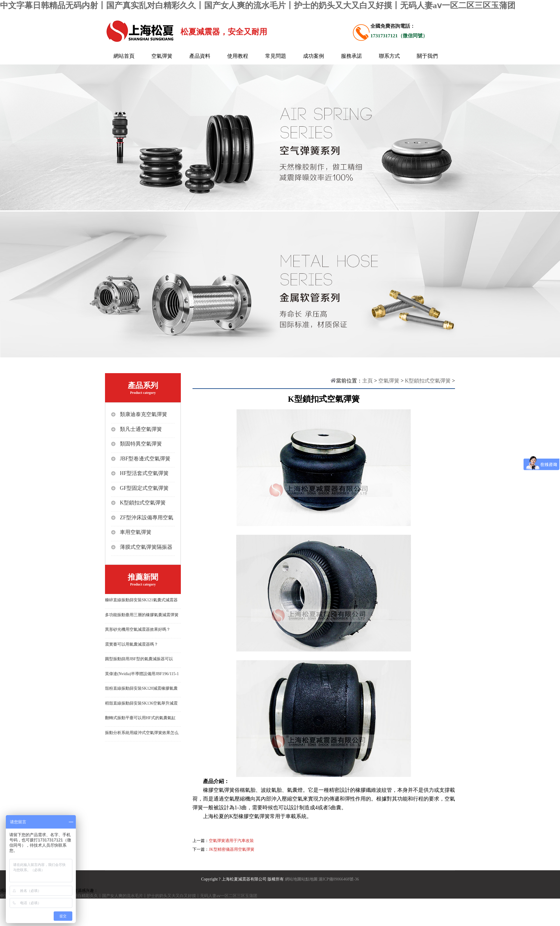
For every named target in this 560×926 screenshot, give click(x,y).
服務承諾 (351, 56)
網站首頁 (124, 56)
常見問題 (276, 56)
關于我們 (427, 56)
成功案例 (314, 56)
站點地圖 (309, 879)
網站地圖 (293, 879)
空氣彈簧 (162, 56)
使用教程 (238, 56)
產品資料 (200, 56)
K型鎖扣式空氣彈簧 (428, 381)
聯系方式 (389, 56)
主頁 (367, 381)
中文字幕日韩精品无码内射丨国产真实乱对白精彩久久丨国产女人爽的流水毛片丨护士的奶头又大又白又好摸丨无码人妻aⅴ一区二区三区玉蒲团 (258, 5)
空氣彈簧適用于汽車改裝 (231, 841)
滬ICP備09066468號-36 (339, 879)
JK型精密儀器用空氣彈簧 (232, 849)
